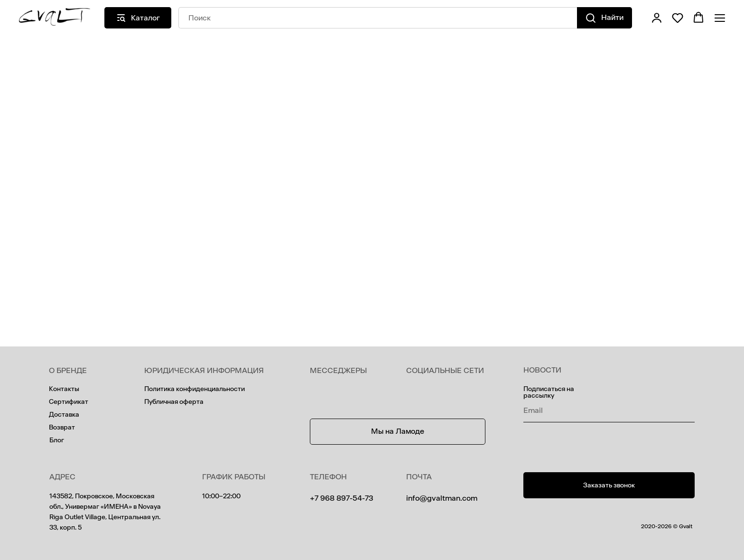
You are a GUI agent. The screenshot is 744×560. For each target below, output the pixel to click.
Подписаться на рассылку (549, 392)
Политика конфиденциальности (195, 389)
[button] (657, 18)
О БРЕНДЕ (68, 370)
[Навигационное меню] (720, 18)
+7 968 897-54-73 (341, 498)
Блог (57, 440)
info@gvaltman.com (442, 498)
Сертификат (69, 402)
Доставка (64, 415)
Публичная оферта (174, 402)
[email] (609, 411)
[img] (413, 393)
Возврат (62, 427)
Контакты (64, 389)
